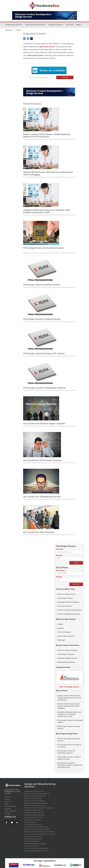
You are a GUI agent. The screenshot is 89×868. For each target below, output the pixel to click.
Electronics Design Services (34, 810)
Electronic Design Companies (67, 650)
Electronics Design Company (34, 813)
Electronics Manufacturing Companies (37, 829)
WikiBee (79, 25)
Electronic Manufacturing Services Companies (40, 834)
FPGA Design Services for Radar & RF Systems (44, 353)
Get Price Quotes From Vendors (35, 25)
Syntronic (61, 628)
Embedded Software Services (67, 658)
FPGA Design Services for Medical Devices (42, 319)
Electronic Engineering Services (35, 805)
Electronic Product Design (33, 798)
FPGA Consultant (30, 822)
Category (59, 555)
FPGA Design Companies (66, 654)
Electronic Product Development (35, 796)
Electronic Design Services (66, 594)
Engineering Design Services (34, 791)
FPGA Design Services (65, 598)
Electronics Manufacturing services (36, 827)
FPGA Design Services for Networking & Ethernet (44, 388)
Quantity (59, 577)
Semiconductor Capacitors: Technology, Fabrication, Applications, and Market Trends (70, 765)
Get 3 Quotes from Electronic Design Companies (44, 423)
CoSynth (60, 624)
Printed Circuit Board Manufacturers (69, 610)
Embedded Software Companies (68, 602)
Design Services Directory (13, 25)
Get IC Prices (70, 25)
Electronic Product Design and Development (39, 808)
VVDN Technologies (64, 632)
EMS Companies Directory (33, 836)
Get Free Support (10, 806)
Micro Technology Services (69, 687)
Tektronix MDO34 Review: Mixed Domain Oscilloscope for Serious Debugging (48, 173)
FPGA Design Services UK (33, 824)
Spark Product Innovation (66, 636)
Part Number (60, 570)
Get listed (8, 809)
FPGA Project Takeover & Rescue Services (42, 285)
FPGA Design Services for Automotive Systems (44, 248)
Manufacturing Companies (66, 662)
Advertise (8, 813)
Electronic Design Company (34, 817)
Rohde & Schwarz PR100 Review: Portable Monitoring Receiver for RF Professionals (47, 135)
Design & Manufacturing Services (69, 614)
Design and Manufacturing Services (36, 851)
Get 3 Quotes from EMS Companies (39, 532)
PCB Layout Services (65, 606)
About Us (8, 797)
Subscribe (8, 801)
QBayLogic (61, 640)
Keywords (60, 549)
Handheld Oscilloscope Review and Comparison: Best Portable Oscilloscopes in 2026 (46, 211)
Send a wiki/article (11, 811)
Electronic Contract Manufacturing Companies (40, 832)
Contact (7, 799)
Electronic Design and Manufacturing (37, 794)
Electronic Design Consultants (34, 815)
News (6, 804)
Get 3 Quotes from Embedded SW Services (42, 497)
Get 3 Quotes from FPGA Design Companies (42, 460)
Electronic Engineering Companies (36, 803)
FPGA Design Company (32, 820)
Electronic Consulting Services (35, 801)
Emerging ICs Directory (55, 25)
